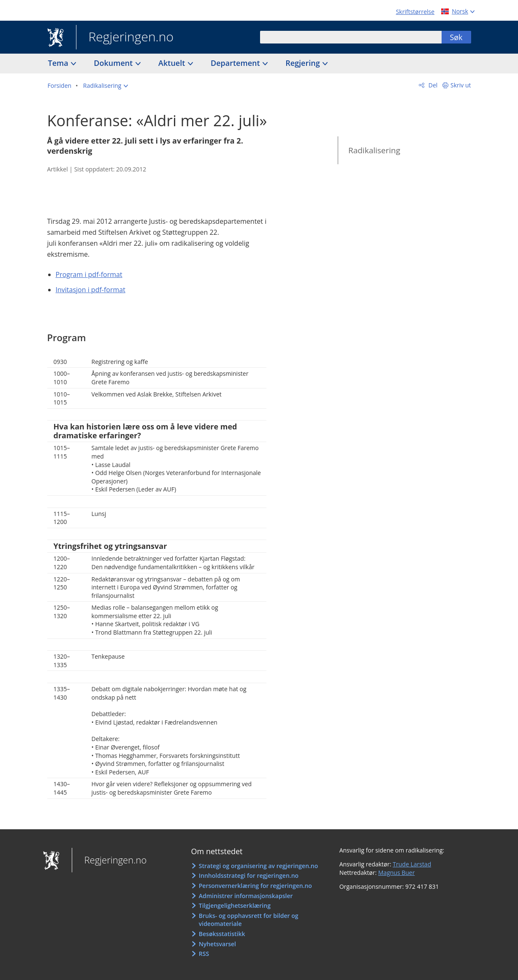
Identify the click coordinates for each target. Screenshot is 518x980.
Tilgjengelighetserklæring (235, 905)
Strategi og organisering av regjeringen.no (259, 866)
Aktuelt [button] (173, 63)
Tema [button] (59, 63)
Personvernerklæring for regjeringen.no (255, 886)
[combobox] (351, 37)
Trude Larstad (412, 864)
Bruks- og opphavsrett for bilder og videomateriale (249, 920)
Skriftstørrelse (415, 12)
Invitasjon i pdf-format (91, 290)
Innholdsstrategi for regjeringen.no (249, 875)
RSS (204, 954)
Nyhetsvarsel (217, 944)
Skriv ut (461, 85)
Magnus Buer (397, 873)
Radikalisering (374, 150)
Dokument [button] (114, 63)
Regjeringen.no (125, 38)
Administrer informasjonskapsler (246, 896)
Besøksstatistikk (222, 934)
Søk (456, 37)
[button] (106, 86)
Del (432, 85)
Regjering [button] (304, 63)
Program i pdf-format (89, 274)
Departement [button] (236, 63)
